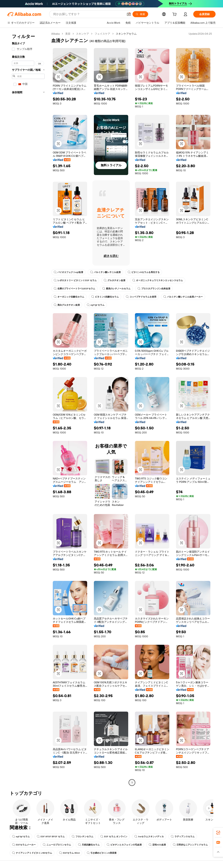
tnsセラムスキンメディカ (149, 837)
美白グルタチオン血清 (67, 305)
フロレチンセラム (83, 837)
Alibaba (55, 34)
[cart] (175, 15)
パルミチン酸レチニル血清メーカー (183, 297)
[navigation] (28, 409)
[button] (129, 14)
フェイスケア (102, 34)
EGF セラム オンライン (114, 837)
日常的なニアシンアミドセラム (190, 845)
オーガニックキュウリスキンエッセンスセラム (158, 280)
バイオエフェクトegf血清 (68, 272)
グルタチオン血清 (114, 280)
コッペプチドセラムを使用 (141, 297)
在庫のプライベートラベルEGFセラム (74, 289)
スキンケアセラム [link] (126, 34)
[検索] (140, 14)
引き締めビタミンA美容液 (102, 853)
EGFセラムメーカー (24, 845)
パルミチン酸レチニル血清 (105, 272)
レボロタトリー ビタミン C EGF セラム (75, 280)
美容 (68, 34)
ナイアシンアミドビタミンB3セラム (32, 853)
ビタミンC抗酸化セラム (105, 297)
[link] (218, 833)
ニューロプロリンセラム (57, 845)
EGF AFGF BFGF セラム (51, 837)
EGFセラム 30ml (69, 853)
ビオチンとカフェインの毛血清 (124, 845)
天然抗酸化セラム (89, 845)
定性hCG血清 (157, 845)
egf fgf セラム (96, 305)
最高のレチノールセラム (116, 289)
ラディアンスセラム (183, 837)
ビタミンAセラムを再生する (144, 272)
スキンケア (83, 34)
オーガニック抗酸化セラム (69, 297)
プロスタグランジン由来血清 (154, 289)
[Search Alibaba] (88, 14)
